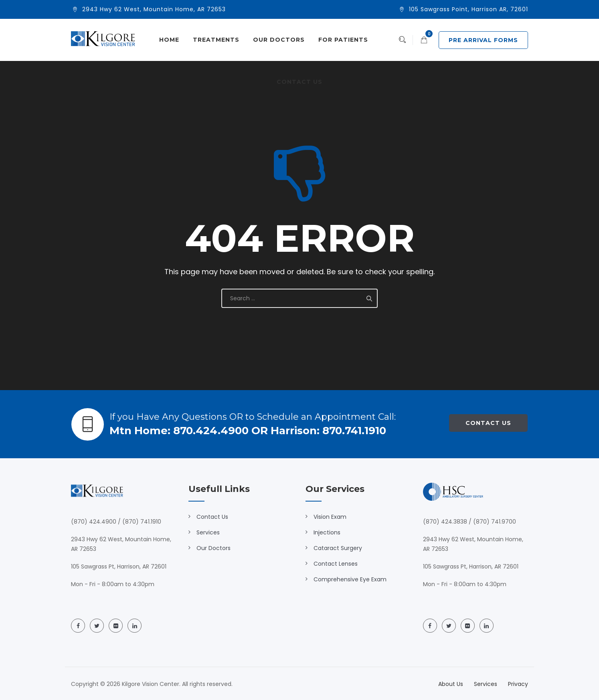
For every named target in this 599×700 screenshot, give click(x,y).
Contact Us (299, 82)
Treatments (216, 40)
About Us (451, 684)
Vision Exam (330, 517)
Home (169, 40)
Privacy (518, 684)
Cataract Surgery (338, 548)
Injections (327, 532)
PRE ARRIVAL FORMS (483, 40)
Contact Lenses (336, 564)
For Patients (343, 40)
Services (208, 532)
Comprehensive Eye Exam (350, 579)
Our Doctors (279, 40)
